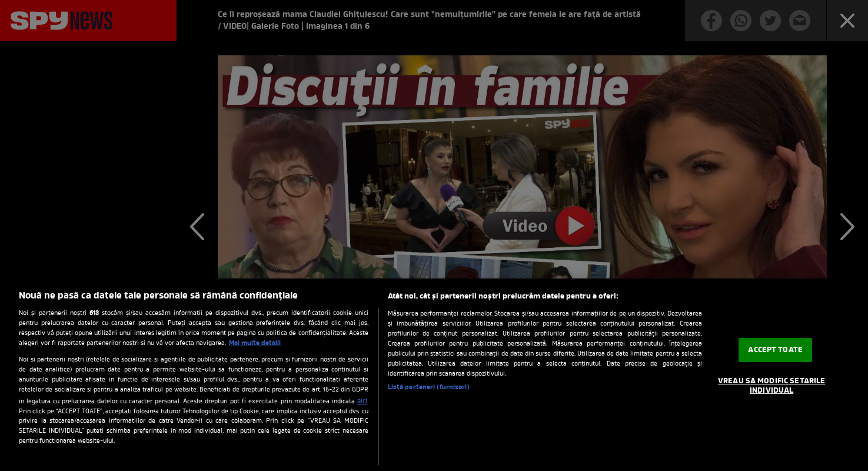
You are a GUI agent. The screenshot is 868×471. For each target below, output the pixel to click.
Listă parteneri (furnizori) (429, 387)
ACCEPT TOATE (775, 350)
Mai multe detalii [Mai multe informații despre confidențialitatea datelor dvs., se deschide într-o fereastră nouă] (255, 343)
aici (362, 402)
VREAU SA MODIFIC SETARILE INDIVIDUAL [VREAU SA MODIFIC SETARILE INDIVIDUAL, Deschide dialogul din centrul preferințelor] (771, 386)
